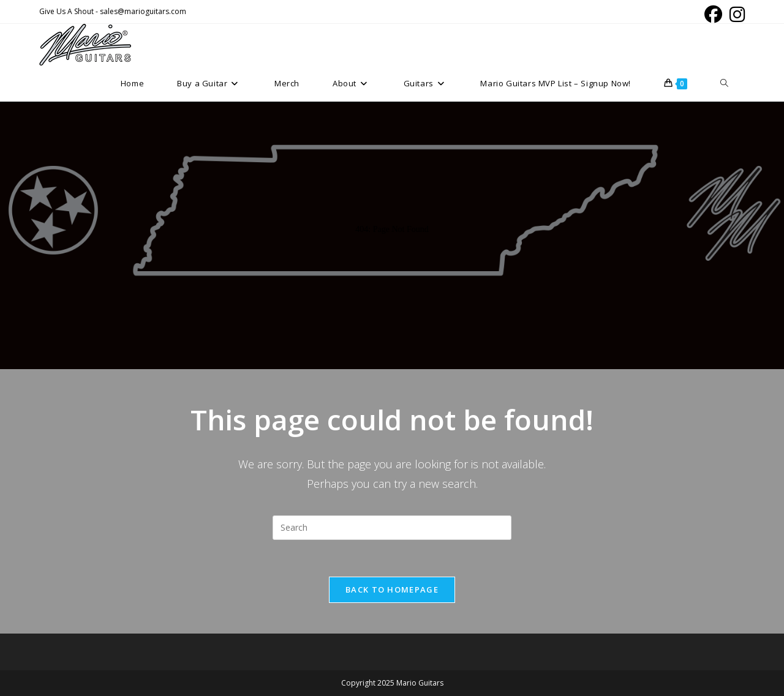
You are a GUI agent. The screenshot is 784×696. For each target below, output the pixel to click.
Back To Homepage (392, 589)
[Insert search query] (392, 528)
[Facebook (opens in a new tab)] (713, 14)
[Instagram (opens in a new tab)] (735, 14)
